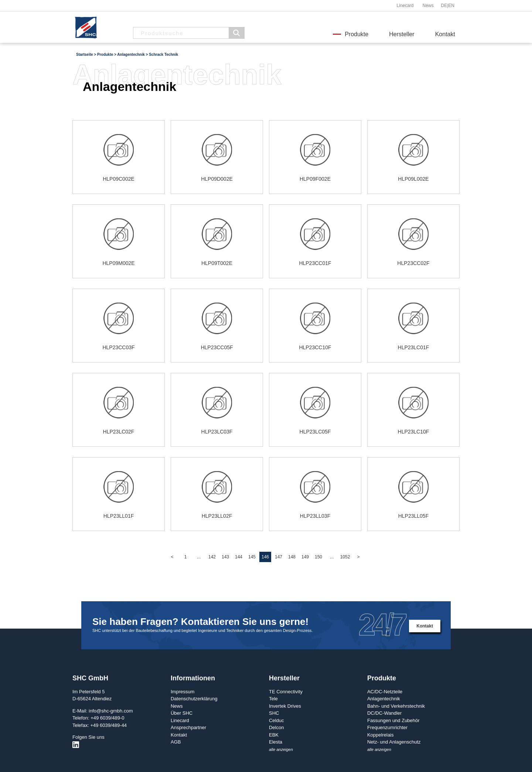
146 (265, 557)
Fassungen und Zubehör (393, 720)
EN (451, 6)
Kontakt (445, 34)
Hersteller (402, 34)
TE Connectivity (286, 692)
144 (239, 557)
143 (225, 557)
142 (212, 557)
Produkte (357, 34)
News (428, 6)
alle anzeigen (281, 749)
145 (252, 557)
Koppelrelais (381, 735)
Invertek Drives (285, 706)
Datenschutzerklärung (194, 699)
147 (279, 557)
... (199, 557)
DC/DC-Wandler (384, 713)
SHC (274, 713)
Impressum (183, 692)
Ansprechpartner (188, 727)
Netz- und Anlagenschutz (394, 742)
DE (444, 6)
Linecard (405, 6)
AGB (176, 742)
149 (305, 557)
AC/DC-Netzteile (385, 692)
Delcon (276, 727)
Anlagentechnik (384, 699)
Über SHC (182, 713)
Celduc (276, 720)
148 (292, 557)
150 (318, 557)
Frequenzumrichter (387, 727)
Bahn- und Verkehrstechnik (396, 706)
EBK (274, 735)
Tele (273, 699)
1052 (345, 557)
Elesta (276, 742)
